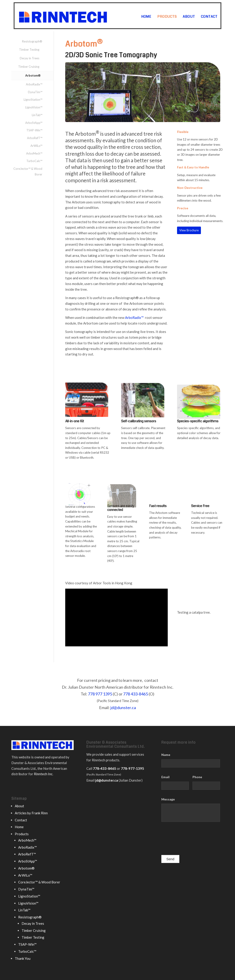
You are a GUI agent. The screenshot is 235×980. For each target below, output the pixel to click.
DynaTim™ (35, 92)
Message (168, 799)
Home (19, 827)
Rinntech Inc (43, 774)
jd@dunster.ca (123, 707)
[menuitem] (146, 17)
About (19, 806)
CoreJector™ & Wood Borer (28, 171)
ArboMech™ (34, 153)
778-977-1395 (132, 768)
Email (165, 777)
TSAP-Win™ (34, 130)
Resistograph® (32, 41)
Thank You (23, 958)
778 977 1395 (100, 694)
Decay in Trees (30, 58)
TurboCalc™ (34, 161)
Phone (197, 777)
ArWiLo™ (36, 146)
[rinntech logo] (81, 16)
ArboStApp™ (34, 123)
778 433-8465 (136, 694)
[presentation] (196, 840)
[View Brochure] (189, 230)
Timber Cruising (29, 67)
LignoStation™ (33, 100)
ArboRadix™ (134, 317)
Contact (21, 820)
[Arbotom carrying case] (87, 406)
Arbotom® (33, 75)
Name (166, 755)
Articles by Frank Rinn (31, 813)
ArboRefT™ (35, 138)
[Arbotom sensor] (143, 409)
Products (22, 834)
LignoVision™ (34, 107)
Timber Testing (29, 50)
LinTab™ (37, 115)
